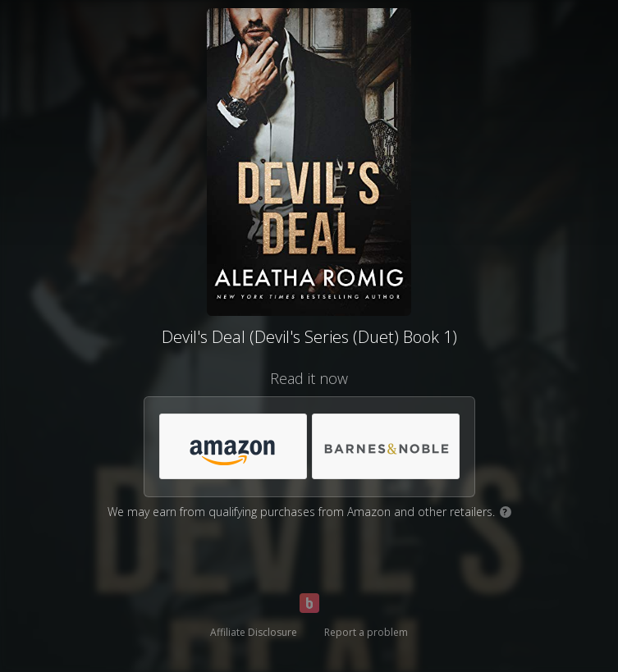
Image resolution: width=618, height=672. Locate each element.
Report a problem (366, 632)
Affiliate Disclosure (254, 632)
